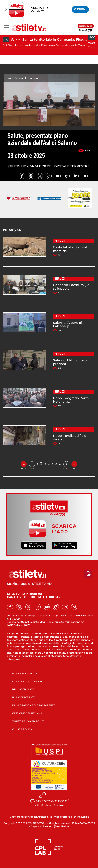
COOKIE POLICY (22, 729)
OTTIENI (80, 9)
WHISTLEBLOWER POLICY (29, 721)
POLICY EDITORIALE (25, 673)
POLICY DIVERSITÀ (24, 697)
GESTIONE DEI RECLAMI (27, 713)
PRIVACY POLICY (23, 689)
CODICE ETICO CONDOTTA (29, 681)
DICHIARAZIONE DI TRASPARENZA (34, 705)
